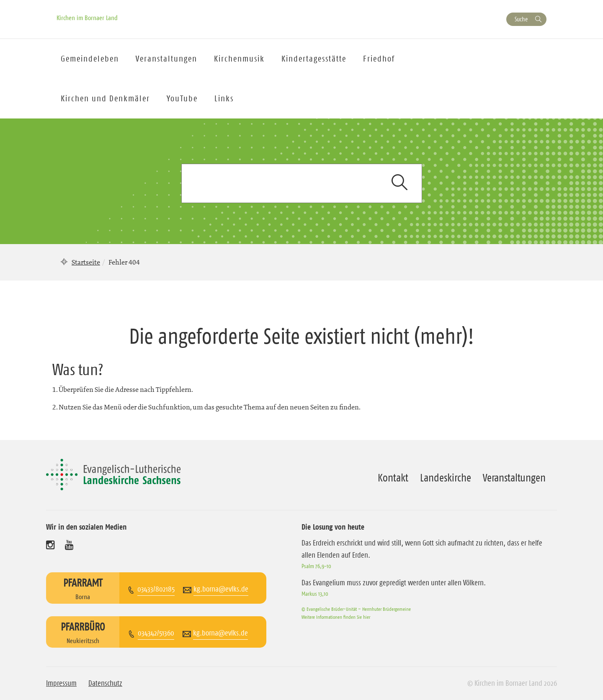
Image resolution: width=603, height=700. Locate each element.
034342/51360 (156, 633)
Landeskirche (446, 478)
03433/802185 (156, 589)
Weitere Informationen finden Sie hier (336, 617)
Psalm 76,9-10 (316, 566)
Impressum (61, 683)
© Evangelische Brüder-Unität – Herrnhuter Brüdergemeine (356, 609)
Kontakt (393, 478)
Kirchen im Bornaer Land (87, 18)
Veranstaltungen (514, 478)
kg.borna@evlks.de (221, 589)
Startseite (86, 262)
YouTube (182, 98)
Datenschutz (105, 683)
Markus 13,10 (315, 594)
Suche (521, 19)
